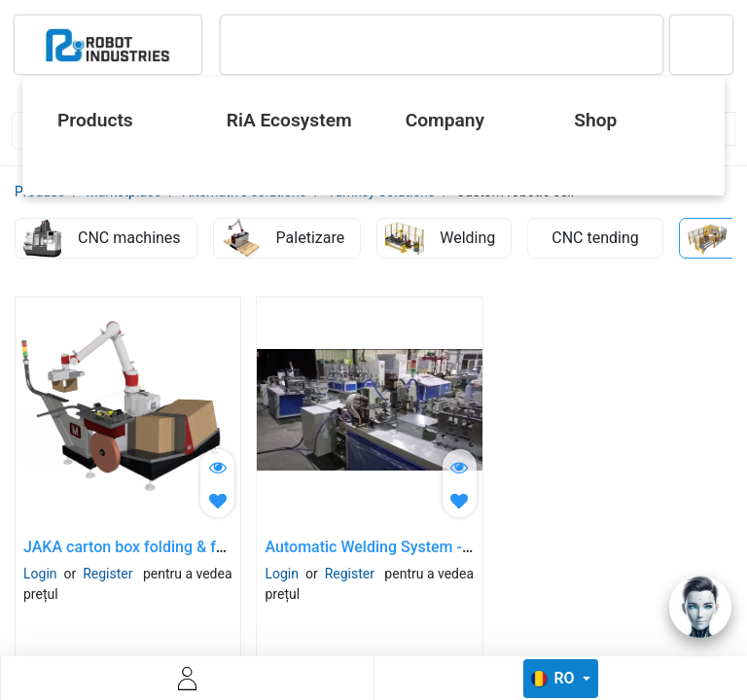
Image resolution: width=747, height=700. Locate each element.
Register (107, 574)
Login (40, 574)
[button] (217, 500)
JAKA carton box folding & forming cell (159, 547)
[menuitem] (115, 121)
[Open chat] (700, 607)
